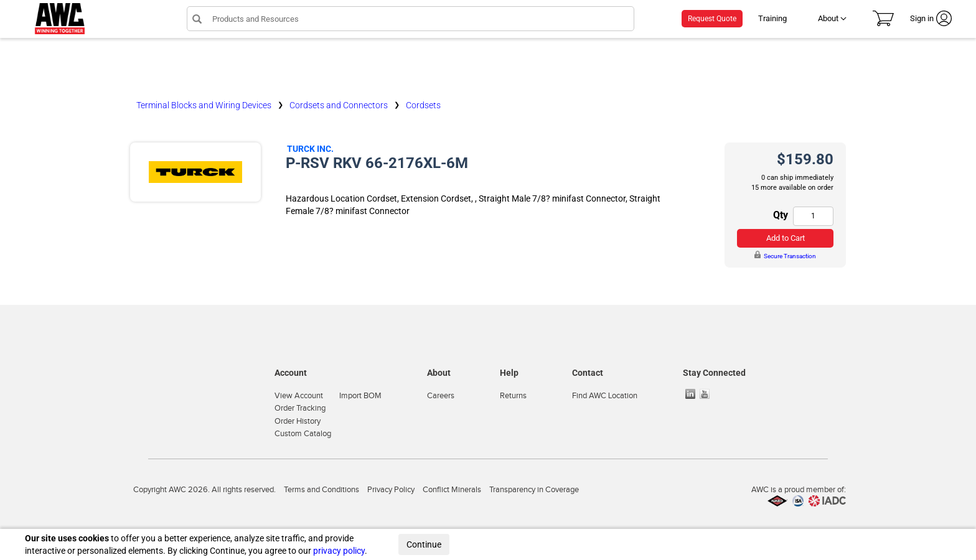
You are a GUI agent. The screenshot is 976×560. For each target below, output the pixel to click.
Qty (781, 215)
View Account (299, 396)
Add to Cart (786, 238)
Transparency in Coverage (534, 490)
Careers (441, 396)
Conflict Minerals (452, 490)
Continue (424, 544)
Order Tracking (300, 408)
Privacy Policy (391, 490)
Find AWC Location (605, 396)
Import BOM (360, 396)
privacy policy (339, 551)
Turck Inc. (310, 149)
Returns (513, 396)
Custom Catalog (303, 434)
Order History (298, 421)
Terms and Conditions (321, 490)
